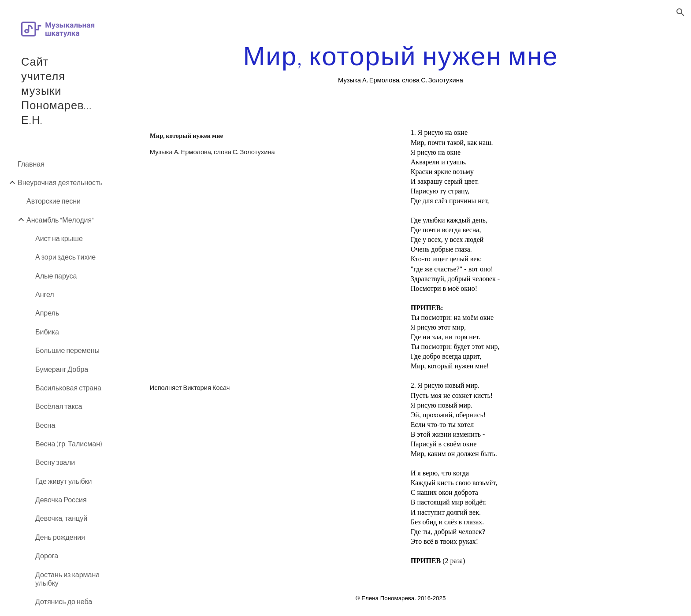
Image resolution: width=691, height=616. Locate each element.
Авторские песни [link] (54, 201)
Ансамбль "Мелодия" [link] (60, 220)
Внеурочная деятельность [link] (60, 182)
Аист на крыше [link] (59, 238)
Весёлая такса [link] (59, 406)
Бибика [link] (47, 332)
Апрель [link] (47, 313)
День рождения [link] (60, 537)
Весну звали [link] (55, 462)
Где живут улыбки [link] (64, 481)
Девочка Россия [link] (61, 499)
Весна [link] (45, 425)
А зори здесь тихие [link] (65, 257)
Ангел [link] (45, 294)
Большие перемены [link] (67, 350)
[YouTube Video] (270, 276)
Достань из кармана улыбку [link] (67, 579)
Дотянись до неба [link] (64, 601)
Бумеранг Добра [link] (62, 369)
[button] (680, 12)
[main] (401, 63)
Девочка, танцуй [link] (61, 518)
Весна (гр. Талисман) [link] (69, 443)
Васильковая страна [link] (68, 388)
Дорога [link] (47, 555)
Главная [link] (31, 164)
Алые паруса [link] (56, 276)
